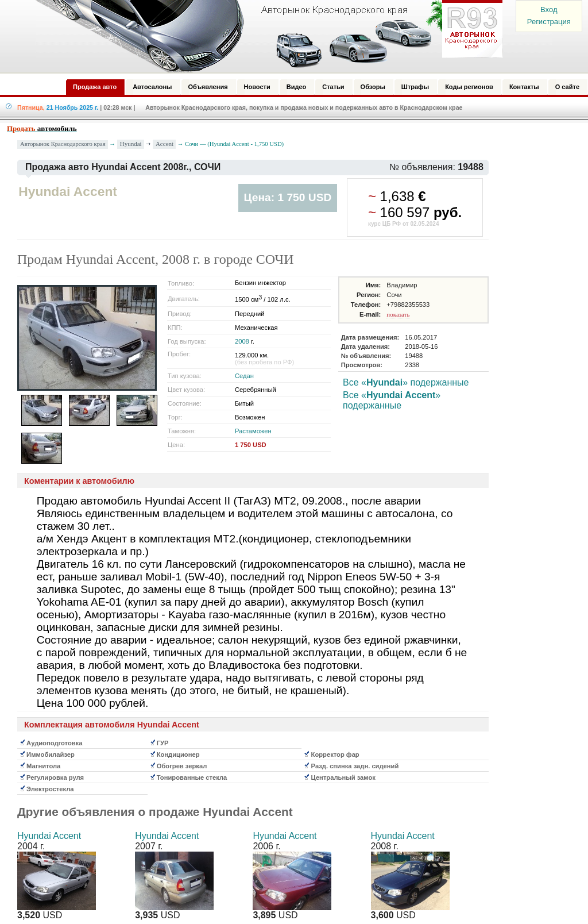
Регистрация (549, 22)
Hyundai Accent (49, 836)
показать (398, 314)
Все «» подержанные (406, 382)
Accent (165, 144)
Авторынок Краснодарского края (63, 144)
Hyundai (131, 144)
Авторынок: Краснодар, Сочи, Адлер (265, 36)
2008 (242, 341)
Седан (244, 376)
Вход (549, 9)
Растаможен (253, 431)
